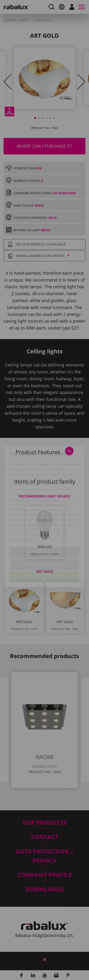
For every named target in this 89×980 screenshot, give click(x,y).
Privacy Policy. (21, 514)
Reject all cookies (45, 539)
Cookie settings (45, 527)
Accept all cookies (45, 551)
